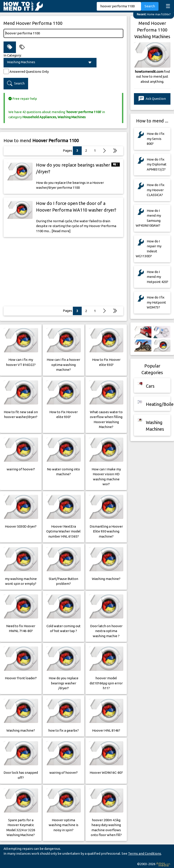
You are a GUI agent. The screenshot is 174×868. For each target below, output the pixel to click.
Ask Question (152, 99)
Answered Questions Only (29, 72)
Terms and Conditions (145, 853)
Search (150, 6)
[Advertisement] (64, 272)
